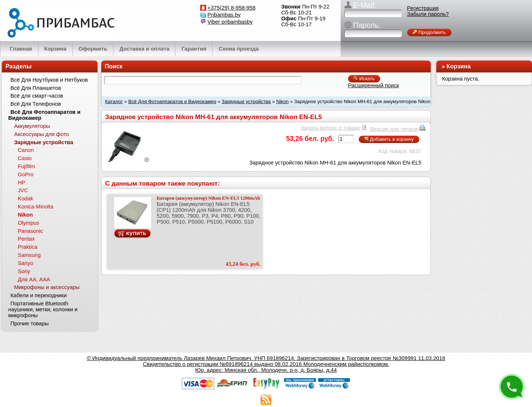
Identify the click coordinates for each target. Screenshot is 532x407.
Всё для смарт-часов (37, 96)
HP (21, 183)
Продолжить (429, 32)
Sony (24, 271)
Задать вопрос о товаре (331, 128)
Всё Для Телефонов (36, 104)
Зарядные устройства (246, 101)
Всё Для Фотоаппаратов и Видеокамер (172, 101)
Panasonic (30, 231)
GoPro (25, 174)
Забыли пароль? (428, 14)
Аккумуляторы (32, 126)
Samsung (29, 255)
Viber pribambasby (230, 22)
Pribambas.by (224, 15)
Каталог (114, 101)
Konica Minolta (35, 207)
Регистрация (423, 8)
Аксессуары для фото (41, 134)
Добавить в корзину (389, 139)
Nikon (283, 101)
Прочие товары (30, 323)
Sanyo (25, 263)
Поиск (114, 66)
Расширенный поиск (374, 85)
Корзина (459, 66)
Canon (26, 150)
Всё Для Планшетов (36, 88)
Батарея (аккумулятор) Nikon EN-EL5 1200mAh (208, 198)
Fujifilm (26, 166)
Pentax (26, 239)
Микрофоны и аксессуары (47, 287)
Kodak (25, 199)
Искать (364, 79)
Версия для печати (394, 129)
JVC (23, 190)
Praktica (28, 247)
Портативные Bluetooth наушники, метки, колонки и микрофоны (43, 309)
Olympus (28, 223)
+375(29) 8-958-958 (232, 8)
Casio (25, 158)
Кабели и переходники (38, 295)
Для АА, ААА (34, 279)
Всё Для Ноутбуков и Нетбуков (49, 80)
